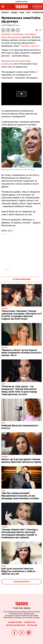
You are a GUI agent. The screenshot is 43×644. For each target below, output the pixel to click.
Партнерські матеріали (15, 625)
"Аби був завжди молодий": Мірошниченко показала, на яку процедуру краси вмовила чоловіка (20, 496)
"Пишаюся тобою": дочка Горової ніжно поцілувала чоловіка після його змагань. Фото (21, 353)
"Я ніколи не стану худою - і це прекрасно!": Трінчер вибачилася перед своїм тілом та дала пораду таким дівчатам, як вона (19, 390)
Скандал (14, 13)
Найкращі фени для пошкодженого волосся (20, 427)
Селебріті (5, 13)
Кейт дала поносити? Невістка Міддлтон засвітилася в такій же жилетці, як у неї (18, 571)
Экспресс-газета (29, 46)
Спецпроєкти (29, 622)
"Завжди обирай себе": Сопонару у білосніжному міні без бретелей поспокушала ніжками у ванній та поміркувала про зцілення (20, 533)
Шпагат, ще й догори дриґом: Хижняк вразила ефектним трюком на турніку (21, 461)
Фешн (22, 13)
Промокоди (32, 625)
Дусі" (11, 231)
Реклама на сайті (15, 622)
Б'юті (28, 13)
